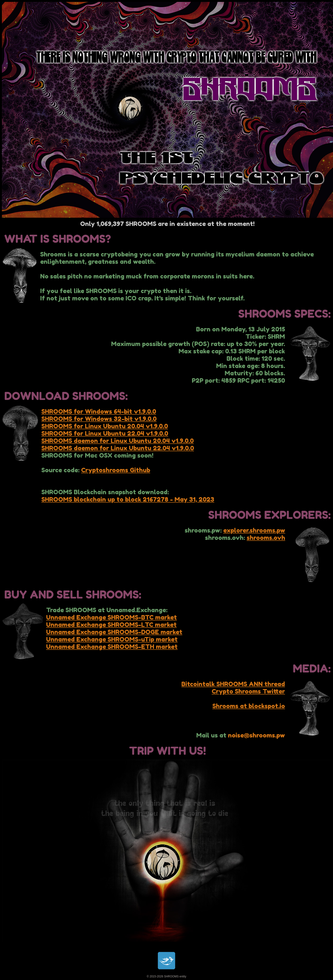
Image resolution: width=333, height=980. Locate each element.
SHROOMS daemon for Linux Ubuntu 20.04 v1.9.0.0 (118, 441)
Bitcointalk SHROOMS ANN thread (233, 684)
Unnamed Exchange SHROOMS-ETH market (112, 647)
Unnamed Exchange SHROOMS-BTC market (112, 617)
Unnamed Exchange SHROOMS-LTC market (111, 625)
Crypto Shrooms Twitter (248, 691)
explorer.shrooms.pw (254, 530)
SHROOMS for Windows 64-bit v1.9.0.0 (99, 411)
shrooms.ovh (266, 538)
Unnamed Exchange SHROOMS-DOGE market (114, 632)
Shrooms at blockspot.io (249, 706)
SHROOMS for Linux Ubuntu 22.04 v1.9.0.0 (105, 433)
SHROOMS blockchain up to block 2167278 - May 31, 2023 (128, 499)
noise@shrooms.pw (256, 735)
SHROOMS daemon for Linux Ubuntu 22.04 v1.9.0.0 (118, 448)
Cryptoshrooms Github (116, 470)
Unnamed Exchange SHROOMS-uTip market (112, 639)
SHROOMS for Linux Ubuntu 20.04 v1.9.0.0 (105, 426)
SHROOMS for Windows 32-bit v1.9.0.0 (99, 419)
